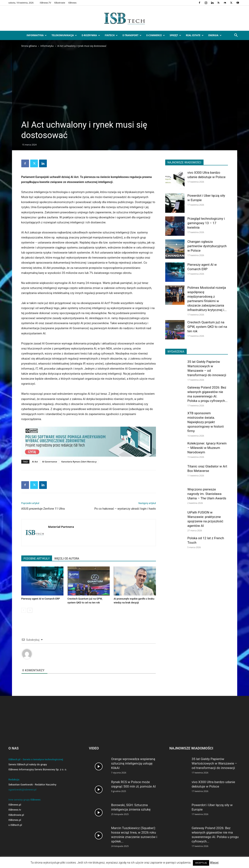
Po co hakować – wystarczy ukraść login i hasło (125, 509)
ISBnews (72, 3)
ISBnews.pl (15, 805)
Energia (215, 35)
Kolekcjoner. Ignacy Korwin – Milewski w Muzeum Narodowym (207, 448)
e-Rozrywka (91, 35)
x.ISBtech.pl (15, 825)
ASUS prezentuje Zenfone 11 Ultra (43, 509)
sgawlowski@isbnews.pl (23, 790)
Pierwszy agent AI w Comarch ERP (41, 599)
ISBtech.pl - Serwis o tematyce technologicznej (36, 759)
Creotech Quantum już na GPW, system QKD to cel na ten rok (207, 327)
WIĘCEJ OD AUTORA (67, 559)
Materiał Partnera (61, 527)
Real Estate (195, 35)
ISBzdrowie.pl (16, 815)
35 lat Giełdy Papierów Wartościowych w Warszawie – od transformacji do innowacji (214, 763)
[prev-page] (24, 610)
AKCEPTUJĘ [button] (201, 863)
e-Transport (132, 35)
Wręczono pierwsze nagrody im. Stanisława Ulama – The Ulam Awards (207, 494)
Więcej (214, 863)
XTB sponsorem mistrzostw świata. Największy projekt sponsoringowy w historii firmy (206, 422)
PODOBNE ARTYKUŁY (37, 559)
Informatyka (37, 35)
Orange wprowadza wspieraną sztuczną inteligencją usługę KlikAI (133, 763)
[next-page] (30, 610)
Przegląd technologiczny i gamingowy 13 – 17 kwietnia (206, 223)
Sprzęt (175, 35)
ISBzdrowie (60, 3)
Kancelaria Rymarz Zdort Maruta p (79, 462)
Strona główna (29, 46)
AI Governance (50, 462)
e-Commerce (155, 35)
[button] (236, 36)
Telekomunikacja (64, 35)
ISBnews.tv (15, 810)
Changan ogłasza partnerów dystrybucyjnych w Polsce (207, 246)
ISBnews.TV (45, 3)
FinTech (111, 35)
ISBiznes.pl (15, 820)
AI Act (35, 462)
